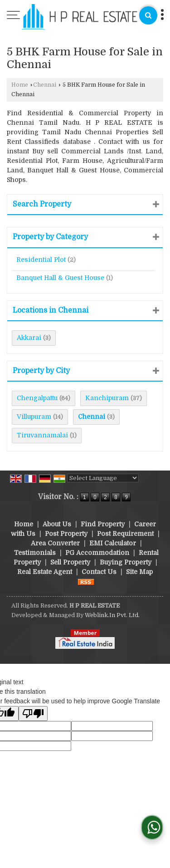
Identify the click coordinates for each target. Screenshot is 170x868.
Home (20, 85)
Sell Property (70, 562)
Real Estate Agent (45, 572)
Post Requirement (125, 534)
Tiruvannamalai (42, 435)
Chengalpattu (37, 398)
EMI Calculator (113, 543)
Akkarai (29, 338)
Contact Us (99, 572)
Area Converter (55, 543)
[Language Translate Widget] (103, 478)
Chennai (45, 85)
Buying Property (126, 562)
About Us (57, 524)
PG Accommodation (97, 553)
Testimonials (35, 553)
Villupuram (34, 417)
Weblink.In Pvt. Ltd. (112, 615)
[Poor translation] (33, 714)
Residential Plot (41, 260)
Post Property (66, 534)
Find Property (103, 524)
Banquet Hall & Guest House (60, 278)
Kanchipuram (107, 398)
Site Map (139, 572)
